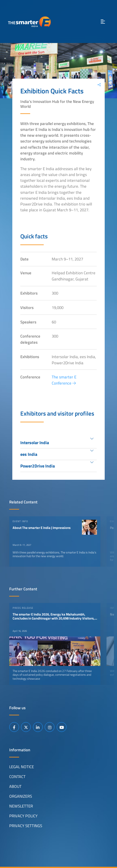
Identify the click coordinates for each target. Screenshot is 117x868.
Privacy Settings (26, 826)
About (15, 786)
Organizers (21, 796)
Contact (17, 776)
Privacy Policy (23, 816)
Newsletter (21, 806)
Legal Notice (22, 767)
